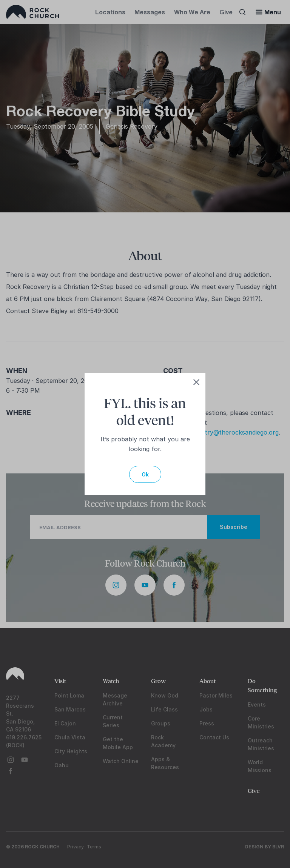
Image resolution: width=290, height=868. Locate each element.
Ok (145, 474)
